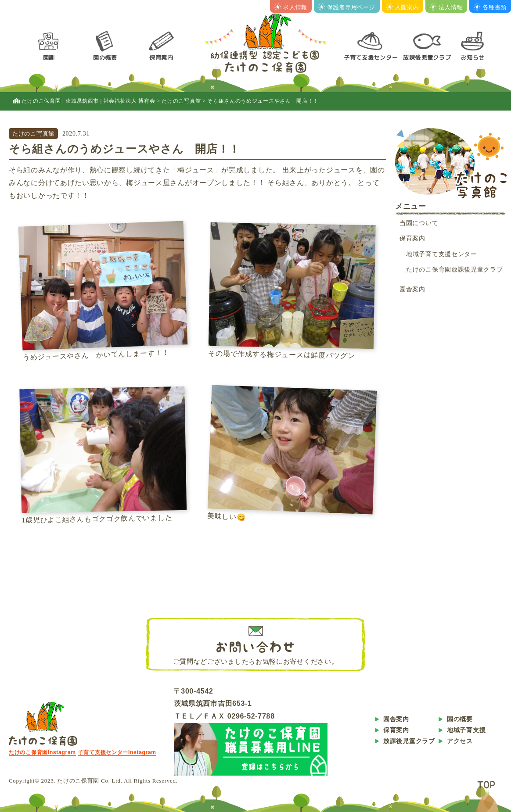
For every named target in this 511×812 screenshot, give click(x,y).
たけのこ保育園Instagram (42, 752)
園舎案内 (412, 289)
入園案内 (403, 7)
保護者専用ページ (347, 7)
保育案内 (161, 57)
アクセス (460, 741)
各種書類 (490, 7)
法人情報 (446, 7)
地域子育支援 (466, 730)
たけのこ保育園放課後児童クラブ (455, 270)
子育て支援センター (371, 57)
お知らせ (473, 57)
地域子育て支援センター (442, 254)
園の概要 (105, 57)
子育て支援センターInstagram (117, 752)
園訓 (49, 57)
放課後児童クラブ (427, 57)
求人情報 (291, 7)
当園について (419, 223)
